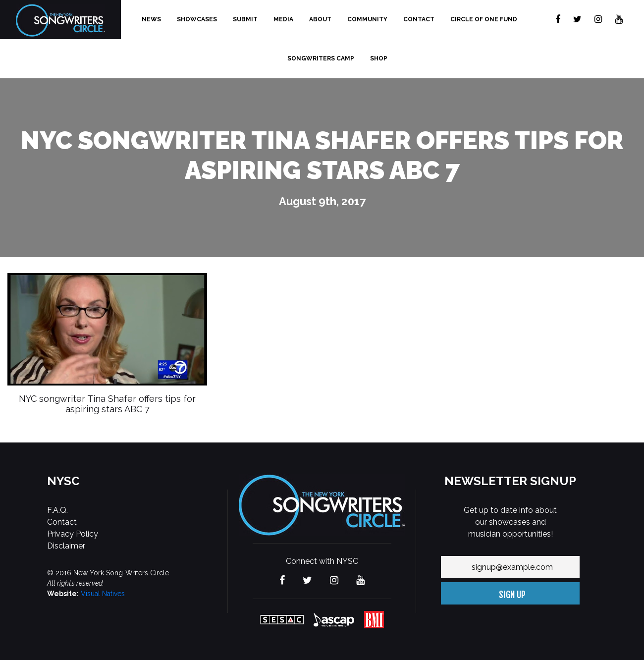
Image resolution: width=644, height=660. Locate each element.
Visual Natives (103, 594)
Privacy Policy (73, 534)
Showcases (197, 19)
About (320, 19)
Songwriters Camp (321, 58)
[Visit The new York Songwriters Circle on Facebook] (558, 20)
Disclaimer (66, 546)
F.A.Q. (57, 510)
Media (283, 19)
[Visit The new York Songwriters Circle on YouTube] (619, 20)
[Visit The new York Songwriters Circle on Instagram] (598, 20)
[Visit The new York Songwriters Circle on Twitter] (577, 20)
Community (367, 19)
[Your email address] (510, 567)
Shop (379, 58)
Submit (245, 19)
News (151, 19)
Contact (419, 19)
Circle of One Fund (484, 19)
